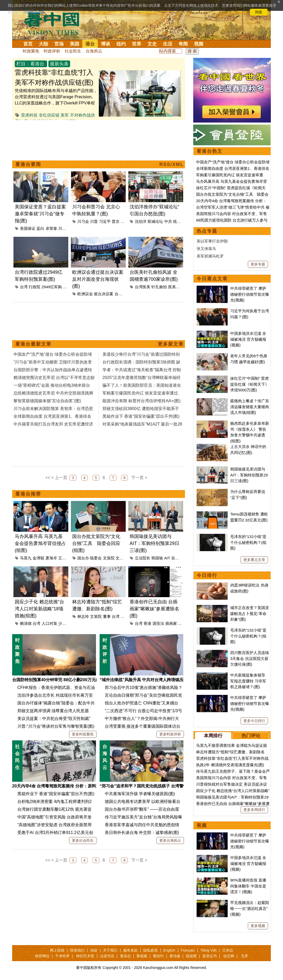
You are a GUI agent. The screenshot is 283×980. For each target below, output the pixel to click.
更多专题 (258, 264)
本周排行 (213, 736)
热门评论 (251, 736)
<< (48, 478)
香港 (147, 623)
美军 (65, 115)
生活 (168, 44)
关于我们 (110, 950)
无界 (244, 956)
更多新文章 (171, 344)
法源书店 (107, 956)
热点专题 (207, 231)
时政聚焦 (31, 51)
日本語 (228, 950)
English (169, 950)
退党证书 (210, 956)
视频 (199, 44)
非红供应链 (49, 115)
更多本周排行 (254, 810)
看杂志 (125, 956)
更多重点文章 (254, 560)
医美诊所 (176, 287)
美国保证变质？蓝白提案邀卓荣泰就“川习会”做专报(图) (40, 214)
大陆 (43, 44)
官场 (59, 44)
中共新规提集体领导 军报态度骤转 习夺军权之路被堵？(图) (248, 681)
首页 (28, 44)
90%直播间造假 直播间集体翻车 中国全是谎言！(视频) (248, 886)
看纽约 (158, 956)
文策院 (109, 558)
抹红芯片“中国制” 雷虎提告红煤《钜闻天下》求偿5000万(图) (250, 384)
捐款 (94, 950)
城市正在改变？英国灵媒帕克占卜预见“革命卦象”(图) (250, 613)
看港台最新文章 (33, 344)
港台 (90, 44)
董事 (107, 616)
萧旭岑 (51, 558)
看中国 (55, 23)
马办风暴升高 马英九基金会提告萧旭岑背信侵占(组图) (40, 543)
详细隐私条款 (34, 12)
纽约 (121, 44)
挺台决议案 (104, 294)
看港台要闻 (28, 164)
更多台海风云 (170, 840)
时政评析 (52, 51)
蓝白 (40, 228)
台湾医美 (143, 287)
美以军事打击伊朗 (212, 241)
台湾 (24, 287)
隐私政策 (151, 950)
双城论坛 (155, 221)
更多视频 (258, 926)
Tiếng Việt (208, 950)
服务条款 (130, 950)
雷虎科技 (29, 115)
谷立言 (177, 558)
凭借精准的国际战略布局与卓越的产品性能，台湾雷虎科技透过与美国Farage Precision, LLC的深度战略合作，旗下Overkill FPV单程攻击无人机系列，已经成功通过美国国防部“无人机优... (56, 103)
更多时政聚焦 (83, 734)
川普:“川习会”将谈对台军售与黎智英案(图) (56, 726)
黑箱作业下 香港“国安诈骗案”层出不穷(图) (56, 794)
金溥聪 (38, 558)
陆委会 (96, 558)
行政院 (35, 287)
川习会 (64, 228)
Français (188, 950)
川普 (94, 221)
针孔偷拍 (159, 287)
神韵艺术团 (85, 956)
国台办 (83, 558)
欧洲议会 (85, 294)
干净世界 (62, 956)
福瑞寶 (191, 956)
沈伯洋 (141, 221)
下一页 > (139, 478)
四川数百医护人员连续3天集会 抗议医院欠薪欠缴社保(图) (250, 658)
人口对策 (49, 623)
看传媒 (175, 956)
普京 (116, 221)
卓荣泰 (51, 228)
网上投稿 (57, 950)
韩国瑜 (157, 558)
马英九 (26, 558)
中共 (168, 221)
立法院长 (143, 558)
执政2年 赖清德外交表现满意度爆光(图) (230, 765)
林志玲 (83, 616)
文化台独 (123, 558)
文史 (152, 44)
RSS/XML (172, 164)
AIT (167, 558)
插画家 (171, 623)
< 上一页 (59, 478)
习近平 (105, 221)
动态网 (229, 956)
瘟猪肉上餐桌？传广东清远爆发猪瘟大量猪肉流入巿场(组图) (250, 407)
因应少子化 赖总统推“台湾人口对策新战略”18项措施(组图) (39, 609)
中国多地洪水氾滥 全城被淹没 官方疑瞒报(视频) (248, 339)
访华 (124, 221)
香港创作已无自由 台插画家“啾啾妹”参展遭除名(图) (154, 609)
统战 (177, 221)
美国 (75, 44)
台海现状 (122, 294)
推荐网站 (42, 956)
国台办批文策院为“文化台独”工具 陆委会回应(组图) (96, 543)
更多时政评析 (170, 734)
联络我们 (77, 950)
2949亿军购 (52, 287)
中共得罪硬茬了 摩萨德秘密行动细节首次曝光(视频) (250, 294)
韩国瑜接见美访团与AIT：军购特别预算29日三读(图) (154, 543)
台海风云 (94, 51)
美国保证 (28, 228)
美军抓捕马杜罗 (210, 256)
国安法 (158, 623)
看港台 (37, 64)
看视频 (142, 956)
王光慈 (64, 558)
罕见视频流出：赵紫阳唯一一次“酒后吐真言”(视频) (250, 908)
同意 (259, 12)
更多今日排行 (254, 721)
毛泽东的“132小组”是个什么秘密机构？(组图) (248, 542)
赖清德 (26, 623)
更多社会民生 (83, 840)
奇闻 (183, 44)
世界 (137, 44)
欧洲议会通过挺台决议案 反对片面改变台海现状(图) (98, 279)
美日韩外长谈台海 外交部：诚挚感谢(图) (142, 833)
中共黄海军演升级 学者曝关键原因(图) (140, 794)
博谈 (106, 44)
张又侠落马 (206, 249)
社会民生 (73, 51)
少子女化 (66, 623)
